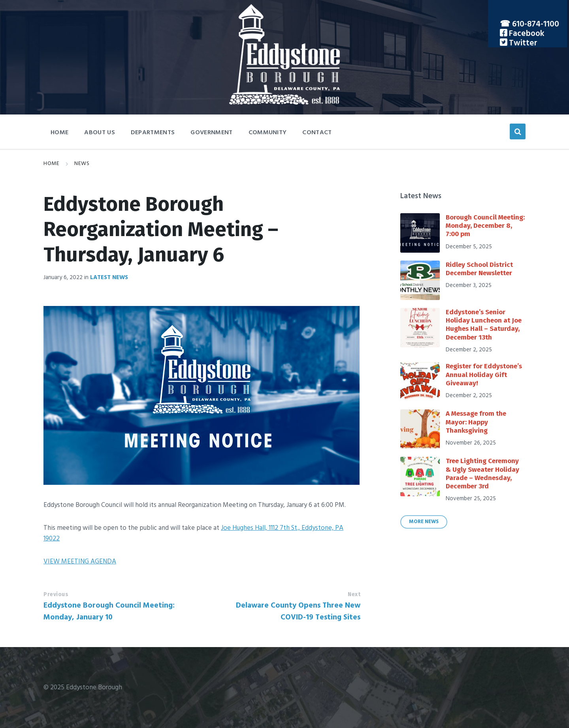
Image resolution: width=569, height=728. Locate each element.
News (82, 164)
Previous (56, 594)
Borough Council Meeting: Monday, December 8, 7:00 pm (485, 226)
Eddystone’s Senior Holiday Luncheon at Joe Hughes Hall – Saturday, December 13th (484, 325)
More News (424, 522)
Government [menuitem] (211, 133)
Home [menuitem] (59, 133)
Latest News (109, 278)
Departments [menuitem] (153, 133)
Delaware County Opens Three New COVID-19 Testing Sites (298, 612)
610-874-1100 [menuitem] (536, 24)
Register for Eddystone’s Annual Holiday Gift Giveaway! (484, 375)
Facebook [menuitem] (526, 34)
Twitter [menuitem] (522, 43)
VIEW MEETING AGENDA (80, 562)
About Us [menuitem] (100, 133)
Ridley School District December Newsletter (479, 269)
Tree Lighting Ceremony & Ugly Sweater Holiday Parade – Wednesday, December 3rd (482, 474)
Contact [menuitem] (317, 133)
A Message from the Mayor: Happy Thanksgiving (476, 422)
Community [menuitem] (268, 133)
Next (354, 594)
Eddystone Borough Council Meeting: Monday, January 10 (109, 612)
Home (51, 164)
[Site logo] (284, 103)
